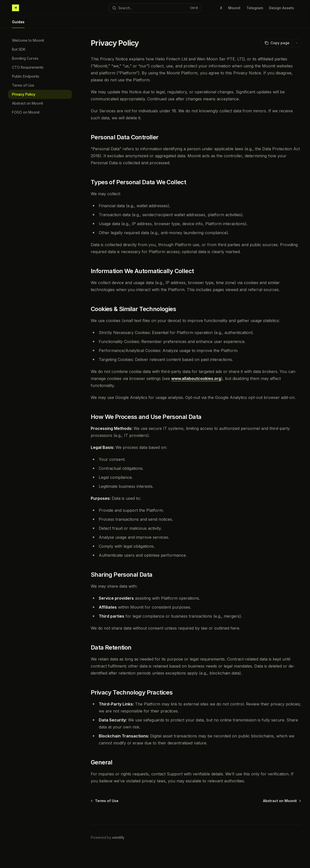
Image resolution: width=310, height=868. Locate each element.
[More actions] (297, 43)
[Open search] (155, 8)
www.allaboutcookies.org (196, 378)
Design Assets (281, 8)
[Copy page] (277, 43)
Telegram (255, 8)
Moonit (234, 8)
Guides (18, 24)
